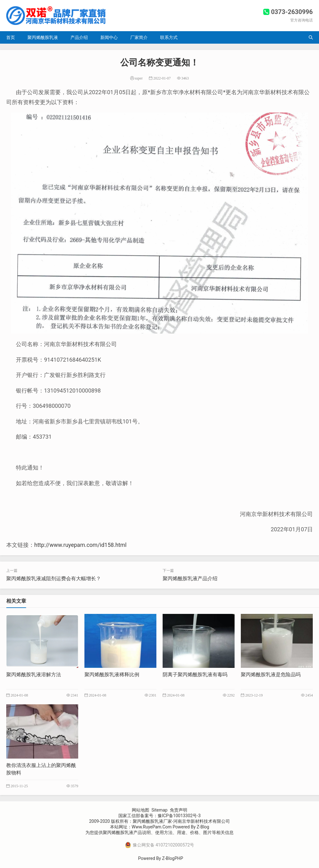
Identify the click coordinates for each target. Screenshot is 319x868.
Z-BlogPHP (173, 858)
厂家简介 (139, 37)
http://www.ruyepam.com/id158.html (80, 545)
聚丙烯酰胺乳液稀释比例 (112, 675)
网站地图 (140, 810)
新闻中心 (109, 37)
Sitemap (159, 810)
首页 (11, 37)
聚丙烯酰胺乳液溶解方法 (34, 675)
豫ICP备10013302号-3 (179, 816)
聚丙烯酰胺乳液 (43, 37)
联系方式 (169, 37)
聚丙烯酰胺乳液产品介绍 (190, 579)
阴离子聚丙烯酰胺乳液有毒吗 (195, 675)
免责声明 (179, 810)
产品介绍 (79, 37)
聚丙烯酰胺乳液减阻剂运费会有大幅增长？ (54, 579)
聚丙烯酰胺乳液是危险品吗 (271, 675)
